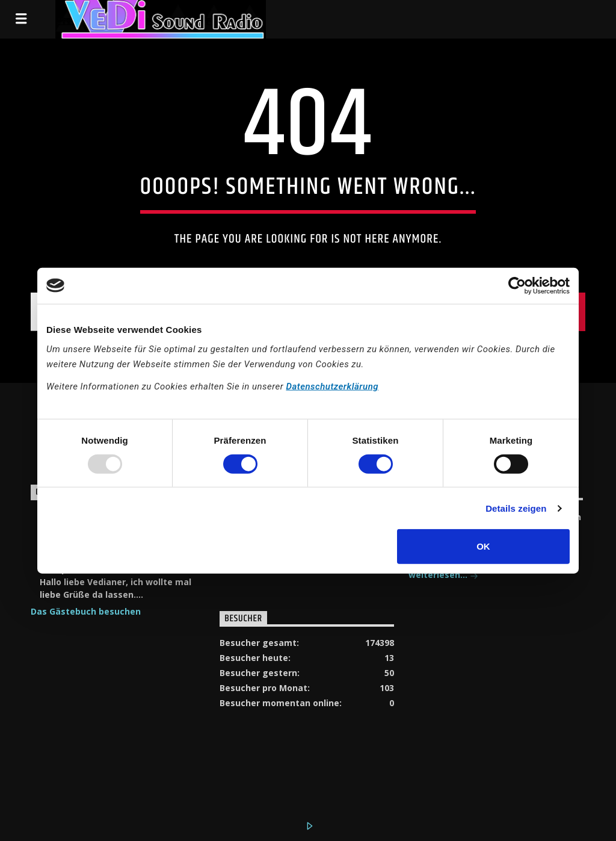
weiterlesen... (443, 576)
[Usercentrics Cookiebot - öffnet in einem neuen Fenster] (517, 285)
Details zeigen (516, 508)
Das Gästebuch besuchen (86, 611)
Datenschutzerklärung (332, 386)
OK (483, 546)
